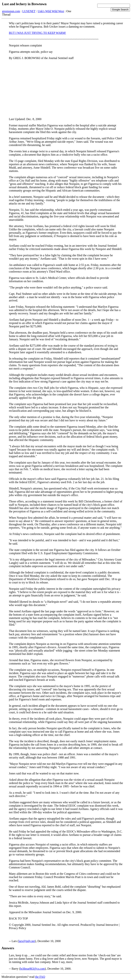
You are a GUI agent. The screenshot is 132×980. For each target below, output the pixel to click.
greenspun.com (11, 11)
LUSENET (29, 11)
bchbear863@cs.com (32, 969)
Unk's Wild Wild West (51, 11)
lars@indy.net (27, 941)
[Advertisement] (66, 89)
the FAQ (40, 977)
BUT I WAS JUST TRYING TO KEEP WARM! (37, 33)
